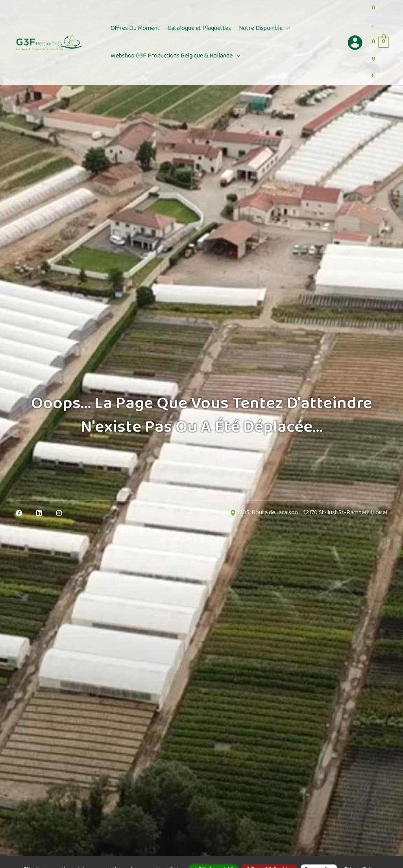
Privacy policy (361, 855)
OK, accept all (213, 855)
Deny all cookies (269, 855)
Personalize (319, 855)
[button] (287, 29)
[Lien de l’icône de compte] (355, 42)
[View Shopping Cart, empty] (380, 42)
